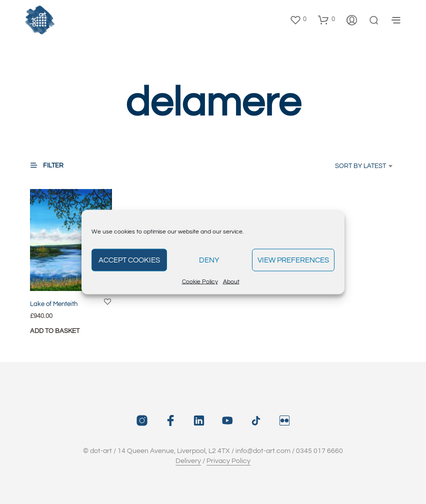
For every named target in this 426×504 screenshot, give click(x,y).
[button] (298, 19)
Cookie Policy (200, 282)
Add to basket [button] (55, 331)
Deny (209, 260)
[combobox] (349, 166)
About (231, 282)
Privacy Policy (228, 461)
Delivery (188, 461)
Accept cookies (129, 260)
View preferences (293, 260)
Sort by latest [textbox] (360, 166)
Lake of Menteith (54, 304)
